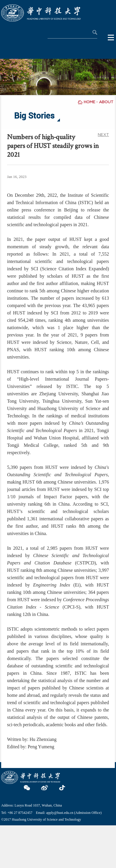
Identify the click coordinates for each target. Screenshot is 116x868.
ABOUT (106, 102)
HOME (89, 102)
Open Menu (111, 38)
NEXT (103, 135)
